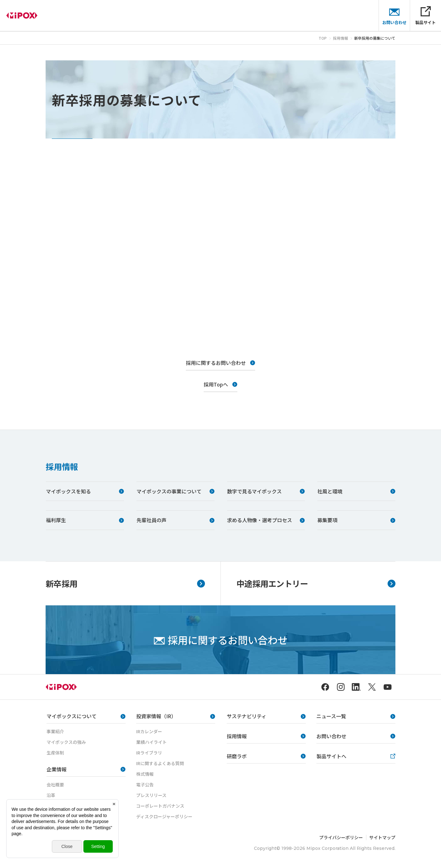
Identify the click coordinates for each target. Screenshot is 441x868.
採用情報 (62, 466)
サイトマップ (382, 837)
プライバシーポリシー (341, 837)
